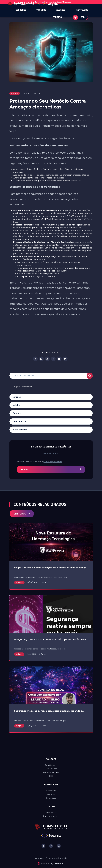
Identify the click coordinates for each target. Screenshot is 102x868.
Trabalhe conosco (51, 816)
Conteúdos (51, 798)
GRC (51, 776)
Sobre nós (51, 791)
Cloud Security (51, 765)
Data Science (51, 769)
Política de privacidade (56, 858)
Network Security (51, 772)
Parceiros (51, 794)
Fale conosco (51, 813)
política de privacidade (57, 462)
